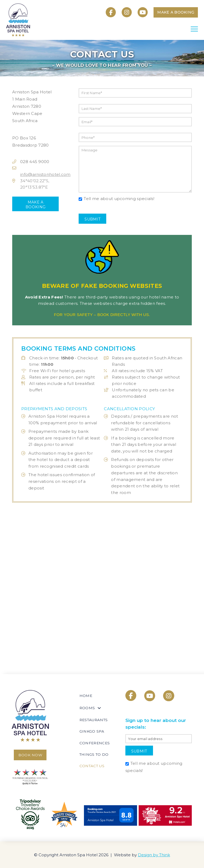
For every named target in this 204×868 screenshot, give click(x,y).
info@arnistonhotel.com (45, 174)
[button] (194, 29)
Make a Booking (35, 205)
